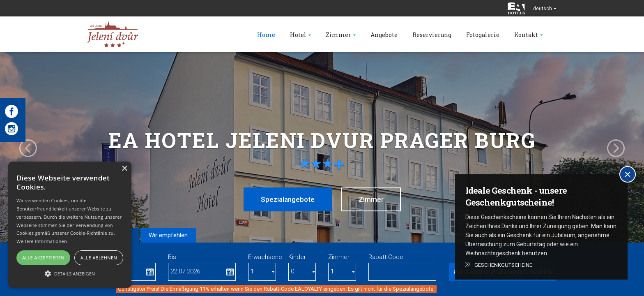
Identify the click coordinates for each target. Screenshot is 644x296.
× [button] (124, 169)
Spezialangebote (288, 199)
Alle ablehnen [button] (99, 258)
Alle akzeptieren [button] (43, 258)
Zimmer (371, 199)
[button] (70, 273)
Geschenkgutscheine (503, 265)
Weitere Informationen (42, 241)
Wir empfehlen (168, 235)
